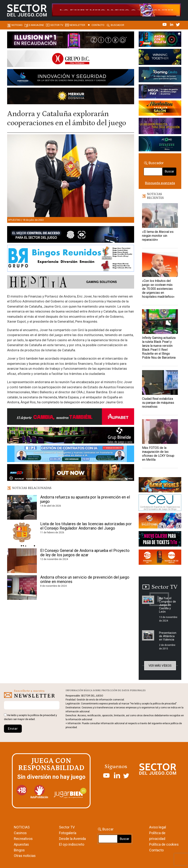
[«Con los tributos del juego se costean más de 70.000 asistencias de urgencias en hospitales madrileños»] (160, 265)
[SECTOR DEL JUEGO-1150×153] (71, 59)
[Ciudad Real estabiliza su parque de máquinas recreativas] (160, 382)
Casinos (20, 833)
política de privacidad (43, 715)
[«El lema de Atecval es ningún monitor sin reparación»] (160, 216)
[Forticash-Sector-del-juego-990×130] (71, 78)
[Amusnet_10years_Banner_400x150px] (160, 58)
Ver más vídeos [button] (160, 666)
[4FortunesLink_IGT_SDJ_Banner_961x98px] (116, 10)
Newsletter (77, 25)
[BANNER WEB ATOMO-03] (160, 144)
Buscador (117, 25)
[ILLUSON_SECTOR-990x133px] (71, 41)
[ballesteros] (160, 522)
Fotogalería (68, 833)
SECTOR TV (57, 25)
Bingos (19, 850)
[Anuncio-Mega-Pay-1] (160, 92)
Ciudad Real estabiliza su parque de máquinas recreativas (158, 403)
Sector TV (67, 827)
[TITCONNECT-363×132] (160, 539)
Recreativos (23, 839)
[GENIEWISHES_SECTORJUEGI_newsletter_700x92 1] (71, 97)
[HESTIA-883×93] (71, 282)
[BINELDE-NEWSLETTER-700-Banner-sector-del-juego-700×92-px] (71, 436)
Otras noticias (25, 856)
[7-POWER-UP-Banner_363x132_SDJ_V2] (160, 40)
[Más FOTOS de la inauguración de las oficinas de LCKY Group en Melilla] (160, 432)
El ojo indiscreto (72, 844)
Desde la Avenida (72, 839)
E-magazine (36, 25)
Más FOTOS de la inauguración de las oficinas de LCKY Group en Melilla (158, 454)
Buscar (169, 171)
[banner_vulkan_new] (71, 235)
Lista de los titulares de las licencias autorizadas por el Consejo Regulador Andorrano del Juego (86, 526)
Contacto (98, 25)
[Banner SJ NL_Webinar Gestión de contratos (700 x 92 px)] (71, 455)
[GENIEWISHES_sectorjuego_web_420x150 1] (160, 485)
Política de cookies (164, 844)
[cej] (160, 503)
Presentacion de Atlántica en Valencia (168, 636)
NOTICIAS (22, 827)
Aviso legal (158, 827)
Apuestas (14, 220)
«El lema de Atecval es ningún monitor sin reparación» (158, 236)
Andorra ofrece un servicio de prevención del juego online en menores (85, 579)
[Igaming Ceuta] (160, 75)
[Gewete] (160, 127)
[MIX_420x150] (160, 558)
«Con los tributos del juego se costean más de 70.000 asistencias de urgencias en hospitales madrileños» (158, 289)
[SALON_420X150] (160, 109)
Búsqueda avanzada (160, 183)
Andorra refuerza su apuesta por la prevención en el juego (85, 499)
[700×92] (71, 473)
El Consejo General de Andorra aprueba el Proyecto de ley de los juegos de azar (85, 553)
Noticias (17, 25)
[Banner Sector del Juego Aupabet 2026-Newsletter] (71, 417)
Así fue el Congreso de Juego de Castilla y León (167, 605)
